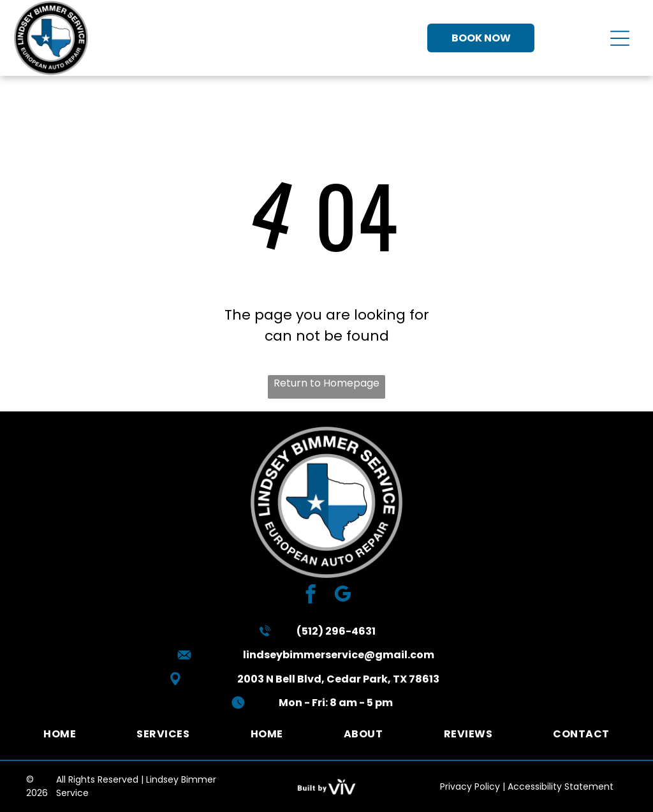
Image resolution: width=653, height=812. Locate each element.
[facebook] (311, 596)
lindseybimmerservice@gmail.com (339, 655)
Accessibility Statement (561, 786)
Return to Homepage (326, 383)
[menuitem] (60, 734)
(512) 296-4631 (336, 631)
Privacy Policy (470, 786)
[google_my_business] (343, 596)
